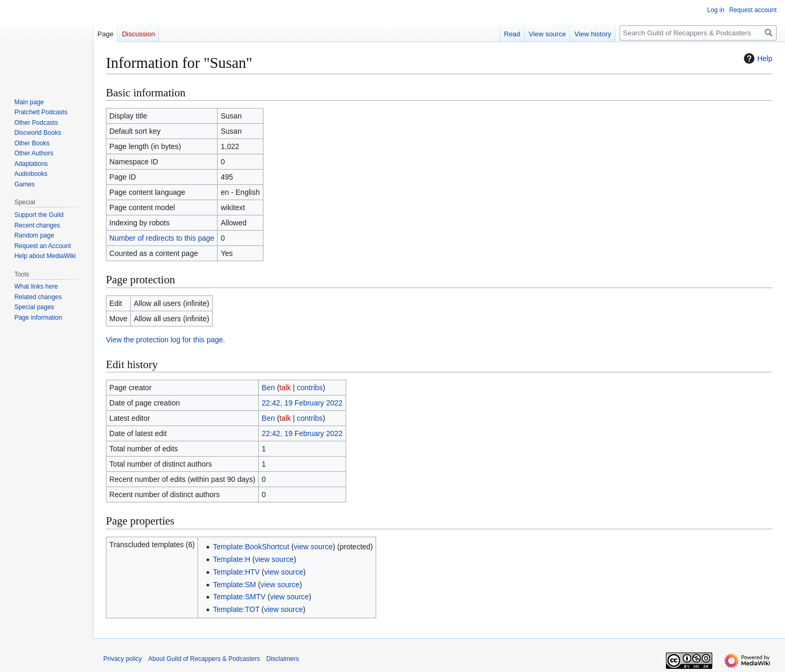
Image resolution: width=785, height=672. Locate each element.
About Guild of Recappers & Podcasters (204, 659)
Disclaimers (282, 659)
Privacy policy (122, 659)
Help (757, 58)
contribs (310, 388)
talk (285, 388)
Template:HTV (236, 572)
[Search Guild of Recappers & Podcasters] (698, 33)
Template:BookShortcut (251, 547)
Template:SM (234, 585)
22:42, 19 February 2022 (302, 403)
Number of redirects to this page (162, 238)
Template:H (232, 559)
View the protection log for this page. (165, 340)
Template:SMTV (239, 597)
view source (313, 547)
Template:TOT (236, 609)
